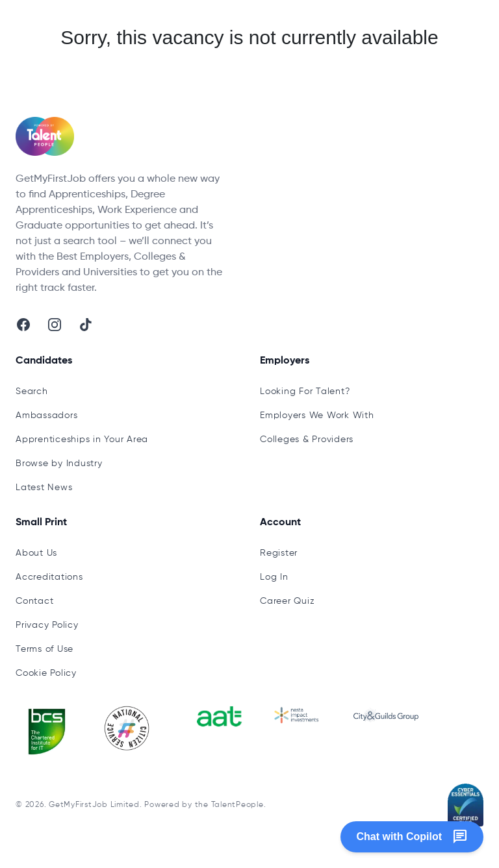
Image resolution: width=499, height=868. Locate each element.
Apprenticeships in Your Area (82, 440)
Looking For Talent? (305, 391)
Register (279, 553)
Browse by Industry (59, 464)
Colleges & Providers (307, 440)
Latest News (44, 488)
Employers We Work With (317, 415)
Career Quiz (287, 601)
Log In (274, 577)
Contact (34, 601)
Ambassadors (46, 415)
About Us (36, 553)
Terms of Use (45, 649)
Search (32, 391)
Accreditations (49, 577)
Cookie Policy (46, 673)
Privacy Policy (47, 625)
